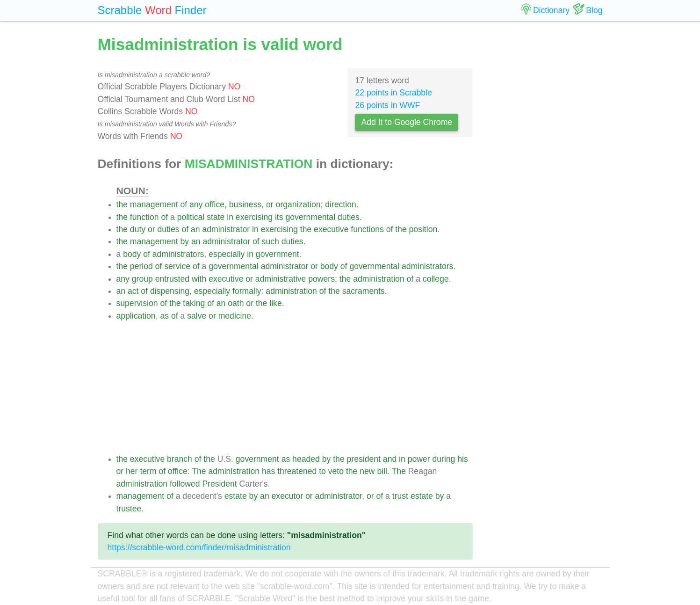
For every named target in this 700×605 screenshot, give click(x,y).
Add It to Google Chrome (407, 122)
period (141, 266)
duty (138, 229)
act (133, 291)
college (436, 279)
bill (382, 471)
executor (287, 496)
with (199, 279)
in (230, 217)
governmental (310, 217)
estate (236, 496)
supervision (137, 303)
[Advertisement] (295, 387)
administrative (281, 279)
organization (298, 204)
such (271, 241)
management (154, 204)
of (184, 204)
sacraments (364, 291)
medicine (235, 316)
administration (379, 279)
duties (349, 217)
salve (197, 316)
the (122, 204)
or (270, 204)
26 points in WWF (387, 105)
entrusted (172, 279)
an (195, 229)
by (184, 241)
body (132, 254)
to (322, 471)
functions (367, 229)
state (216, 217)
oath (236, 303)
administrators (178, 254)
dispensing (170, 291)
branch (180, 459)
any (196, 204)
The (199, 471)
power (419, 459)
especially (227, 254)
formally (247, 291)
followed (185, 484)
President (219, 484)
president (364, 459)
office (215, 204)
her (132, 471)
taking (194, 303)
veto (336, 471)
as (164, 316)
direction (341, 204)
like (275, 303)
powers (321, 279)
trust (400, 496)
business (245, 204)
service (177, 266)
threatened (297, 471)
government (278, 254)
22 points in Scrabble (393, 93)
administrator (226, 229)
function (144, 217)
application (136, 316)
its (279, 217)
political (191, 217)
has (268, 471)
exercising (254, 217)
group (142, 279)
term (148, 471)
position (423, 229)
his (463, 459)
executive (331, 229)
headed (306, 459)
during (444, 459)
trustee (129, 509)
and (390, 459)
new (367, 471)
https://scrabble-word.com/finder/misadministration (199, 547)
